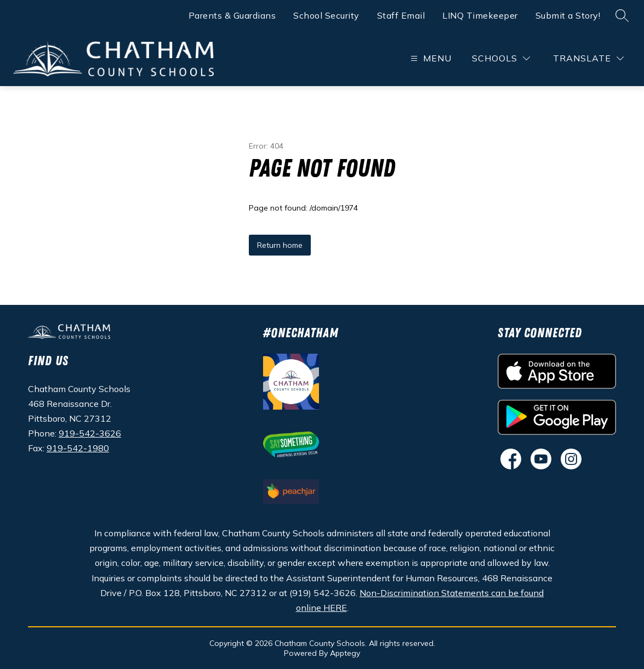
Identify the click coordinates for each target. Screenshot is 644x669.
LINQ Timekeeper (480, 15)
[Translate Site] (588, 58)
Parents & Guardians (232, 15)
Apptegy (345, 653)
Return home (280, 245)
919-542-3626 (90, 433)
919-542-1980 (78, 448)
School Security (326, 15)
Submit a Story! (568, 15)
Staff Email (401, 15)
